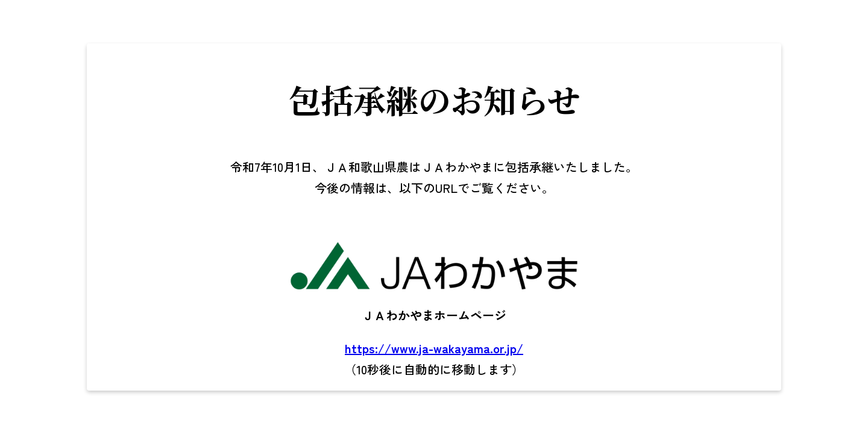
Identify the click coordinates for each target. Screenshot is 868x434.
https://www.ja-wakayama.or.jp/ (434, 348)
